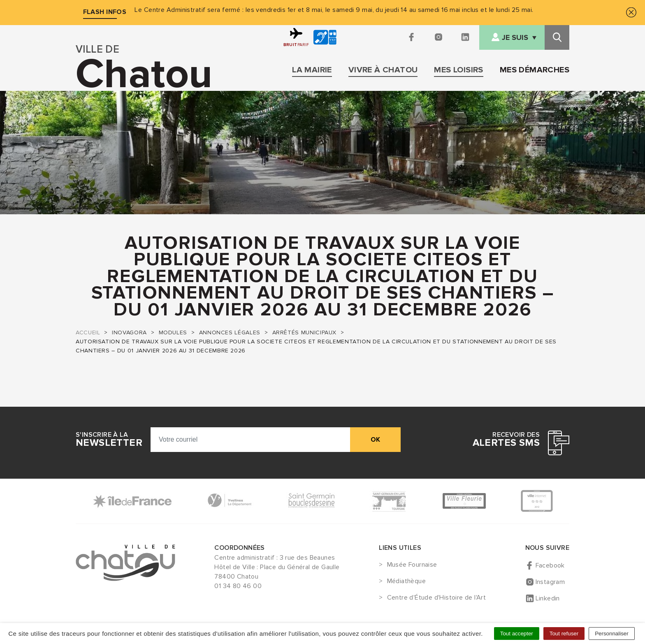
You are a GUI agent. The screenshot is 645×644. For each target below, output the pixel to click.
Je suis (515, 38)
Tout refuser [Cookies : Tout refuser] (564, 634)
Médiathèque (406, 581)
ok (375, 440)
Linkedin (548, 598)
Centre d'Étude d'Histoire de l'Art (437, 598)
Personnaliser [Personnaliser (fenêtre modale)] (612, 634)
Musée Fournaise (412, 565)
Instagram (550, 582)
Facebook (550, 565)
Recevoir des (506, 440)
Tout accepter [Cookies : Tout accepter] (517, 634)
